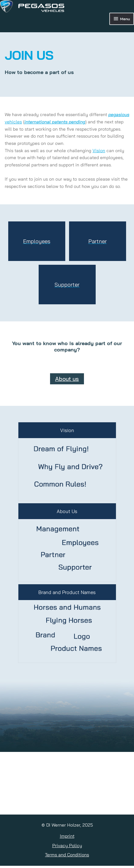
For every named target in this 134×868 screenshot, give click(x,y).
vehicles (13, 122)
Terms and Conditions (67, 855)
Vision (99, 151)
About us (67, 379)
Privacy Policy (67, 846)
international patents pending (55, 122)
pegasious (119, 115)
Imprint (67, 836)
